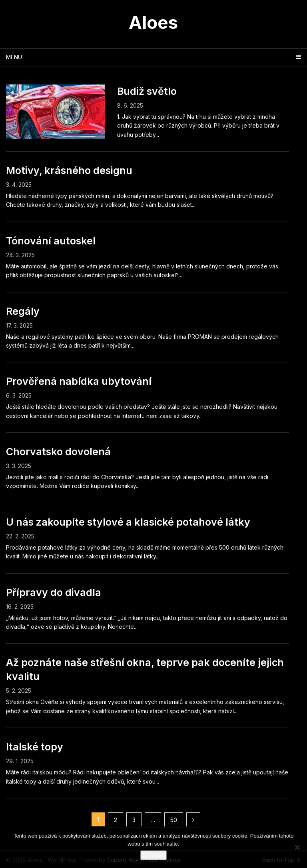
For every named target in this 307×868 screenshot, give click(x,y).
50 (174, 820)
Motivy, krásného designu (69, 170)
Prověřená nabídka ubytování (79, 381)
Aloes (153, 22)
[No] (297, 847)
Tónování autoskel (51, 241)
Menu (14, 57)
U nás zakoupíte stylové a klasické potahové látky (128, 522)
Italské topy (35, 747)
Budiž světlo (147, 91)
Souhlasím (153, 855)
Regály (23, 311)
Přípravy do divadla (54, 592)
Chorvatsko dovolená (58, 452)
